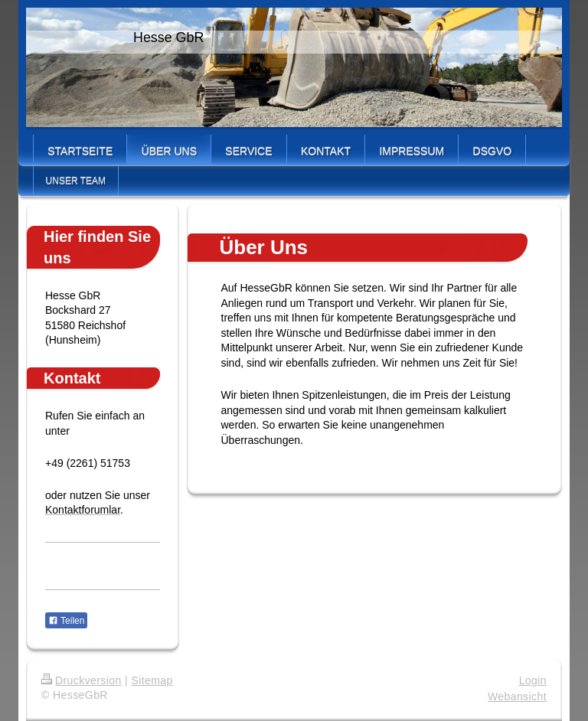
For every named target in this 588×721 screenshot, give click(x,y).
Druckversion (82, 680)
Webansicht (517, 697)
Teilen (66, 621)
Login (533, 680)
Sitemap (152, 680)
